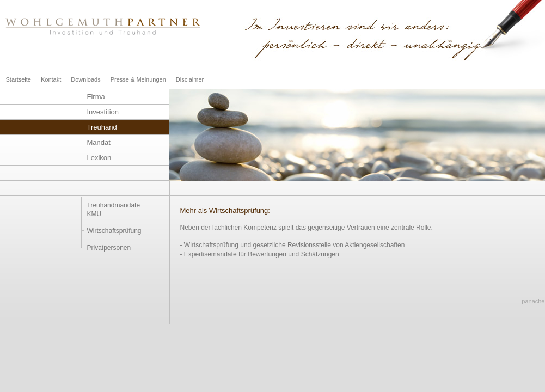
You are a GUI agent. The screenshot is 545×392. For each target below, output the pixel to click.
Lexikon (99, 158)
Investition (103, 112)
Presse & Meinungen (138, 79)
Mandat (99, 142)
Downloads (85, 79)
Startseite (19, 79)
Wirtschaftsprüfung (114, 231)
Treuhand (102, 127)
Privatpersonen (109, 248)
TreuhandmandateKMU (114, 210)
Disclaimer (190, 79)
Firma (96, 97)
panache (533, 301)
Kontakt (51, 79)
